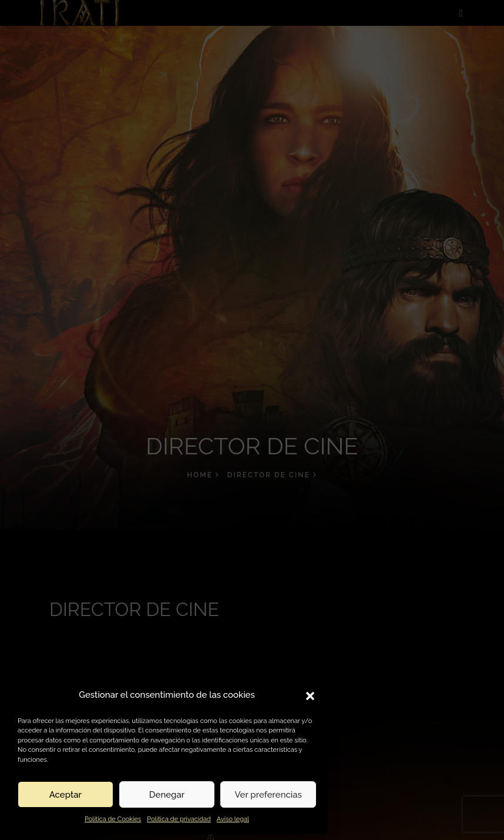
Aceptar (65, 795)
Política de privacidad (179, 819)
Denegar (167, 795)
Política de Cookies (113, 819)
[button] (310, 695)
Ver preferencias (268, 795)
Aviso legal (233, 819)
